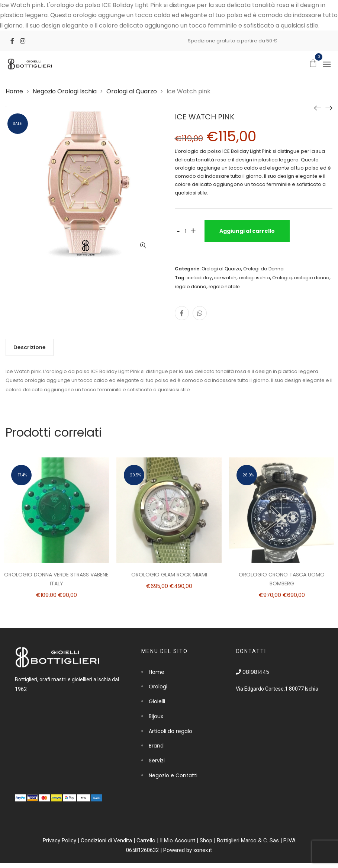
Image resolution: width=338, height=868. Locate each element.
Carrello (146, 840)
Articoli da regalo (170, 731)
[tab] (30, 347)
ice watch (225, 278)
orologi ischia (254, 278)
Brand (156, 746)
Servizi (157, 761)
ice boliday (199, 278)
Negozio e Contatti (173, 775)
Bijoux (156, 716)
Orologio (282, 278)
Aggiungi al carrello (247, 231)
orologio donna (312, 278)
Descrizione (30, 347)
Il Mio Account (178, 840)
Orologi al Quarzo (132, 91)
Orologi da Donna (263, 269)
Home (14, 91)
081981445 (252, 672)
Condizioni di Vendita (106, 840)
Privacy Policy (59, 840)
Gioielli (157, 701)
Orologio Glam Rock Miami (169, 575)
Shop (206, 840)
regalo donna (191, 287)
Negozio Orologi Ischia (65, 91)
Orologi (158, 687)
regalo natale (224, 287)
